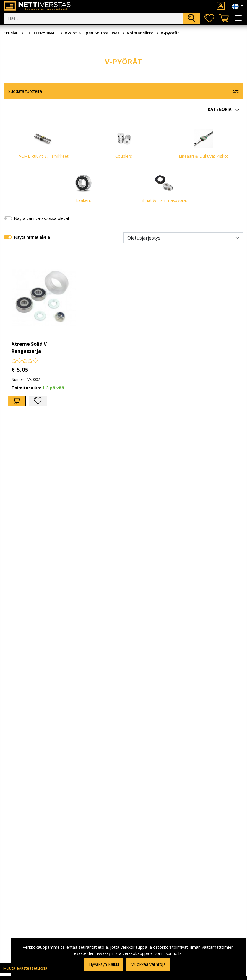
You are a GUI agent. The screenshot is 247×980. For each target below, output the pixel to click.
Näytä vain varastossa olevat (42, 218)
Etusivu (11, 33)
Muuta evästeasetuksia (25, 968)
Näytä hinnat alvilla (32, 237)
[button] (123, 109)
